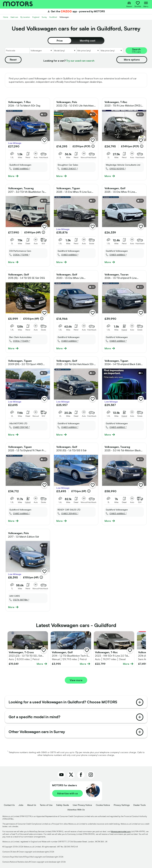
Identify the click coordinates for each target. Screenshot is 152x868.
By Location (25, 17)
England (36, 17)
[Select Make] (41, 51)
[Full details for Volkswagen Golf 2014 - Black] (71, 649)
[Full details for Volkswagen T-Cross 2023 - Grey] (28, 649)
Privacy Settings (122, 805)
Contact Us (9, 805)
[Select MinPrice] (88, 51)
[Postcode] (17, 51)
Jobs (21, 805)
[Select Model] (65, 51)
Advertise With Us (76, 810)
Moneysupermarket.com (121, 831)
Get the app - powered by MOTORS (76, 11)
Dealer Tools (140, 805)
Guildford (53, 17)
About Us (32, 805)
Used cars (14, 17)
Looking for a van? (69, 61)
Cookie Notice (103, 805)
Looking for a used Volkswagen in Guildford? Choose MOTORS (76, 702)
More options (132, 60)
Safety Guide (63, 805)
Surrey (44, 17)
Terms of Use (46, 805)
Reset (13, 60)
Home (6, 17)
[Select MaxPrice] (111, 51)
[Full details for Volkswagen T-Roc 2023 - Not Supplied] (114, 649)
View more (76, 680)
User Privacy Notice (82, 805)
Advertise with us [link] (67, 793)
